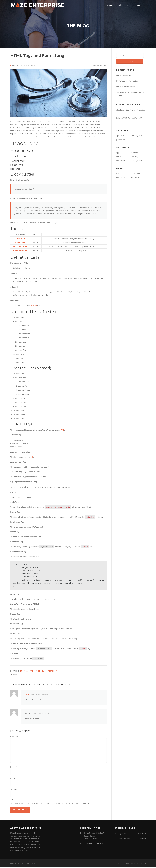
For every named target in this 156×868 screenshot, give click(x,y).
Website (14, 790)
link (32, 458)
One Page (42, 672)
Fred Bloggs (20, 247)
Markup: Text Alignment (126, 88)
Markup (33, 672)
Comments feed (123, 179)
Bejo (27, 695)
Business (103, 66)
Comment (16, 737)
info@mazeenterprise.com (95, 844)
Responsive (53, 672)
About (110, 5)
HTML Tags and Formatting (127, 82)
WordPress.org (137, 179)
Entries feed (136, 175)
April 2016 (120, 137)
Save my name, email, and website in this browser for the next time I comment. (50, 804)
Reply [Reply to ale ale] (49, 714)
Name (14, 768)
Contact (140, 5)
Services (120, 5)
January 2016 (121, 141)
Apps (118, 154)
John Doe (20, 240)
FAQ (63, 431)
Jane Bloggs (20, 251)
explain (34, 306)
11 (19, 675)
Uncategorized (137, 162)
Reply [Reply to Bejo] (47, 695)
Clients (130, 5)
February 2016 (137, 137)
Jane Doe (20, 244)
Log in (119, 175)
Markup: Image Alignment (127, 77)
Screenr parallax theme (125, 864)
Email (14, 779)
